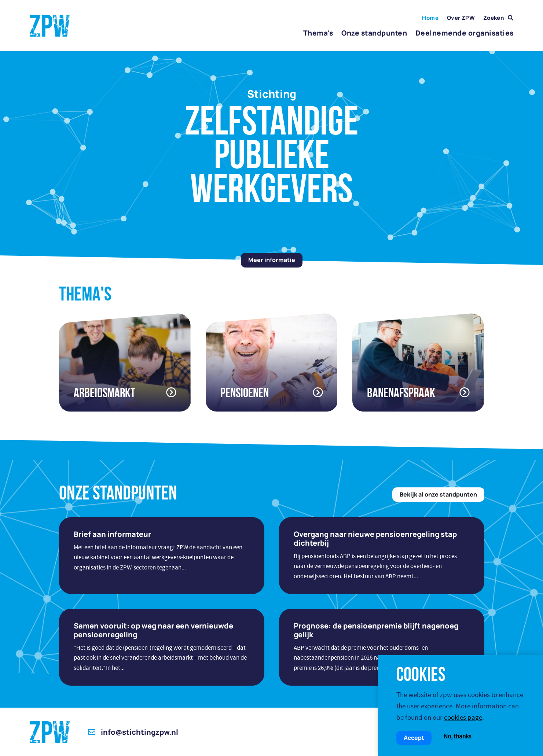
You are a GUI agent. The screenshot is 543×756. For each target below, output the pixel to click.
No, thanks (457, 736)
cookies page (463, 717)
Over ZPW (461, 18)
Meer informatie (272, 260)
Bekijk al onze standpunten (438, 494)
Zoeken (498, 18)
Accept (414, 738)
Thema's (318, 33)
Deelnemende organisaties (464, 33)
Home (430, 18)
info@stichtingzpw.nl (133, 732)
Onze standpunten (374, 33)
